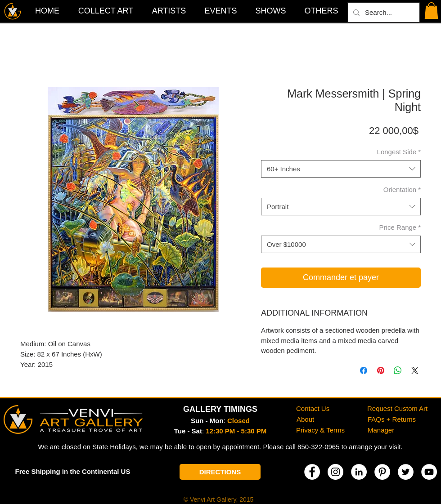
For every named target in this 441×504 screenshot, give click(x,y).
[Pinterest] (382, 472)
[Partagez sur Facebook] (364, 370)
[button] (321, 11)
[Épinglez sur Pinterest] (381, 370)
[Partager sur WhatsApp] (398, 370)
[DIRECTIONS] (220, 472)
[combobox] (341, 169)
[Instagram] (335, 472)
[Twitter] (406, 472)
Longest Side (399, 152)
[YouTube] (429, 472)
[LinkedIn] (359, 472)
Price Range (400, 227)
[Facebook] (312, 472)
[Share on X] (415, 370)
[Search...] (383, 12)
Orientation (402, 190)
